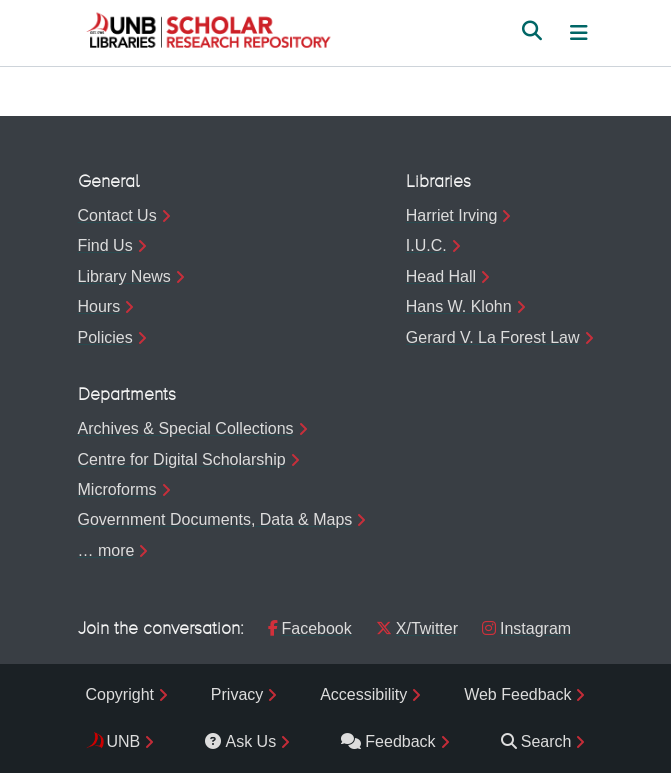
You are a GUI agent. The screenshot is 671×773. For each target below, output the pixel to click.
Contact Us (117, 215)
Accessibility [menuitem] (363, 694)
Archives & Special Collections (186, 428)
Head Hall (441, 276)
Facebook (310, 628)
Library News (124, 276)
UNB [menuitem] (124, 741)
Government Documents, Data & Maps (215, 519)
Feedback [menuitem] (388, 741)
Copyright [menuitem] (120, 694)
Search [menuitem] (536, 741)
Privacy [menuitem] (237, 694)
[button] (208, 33)
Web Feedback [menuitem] (517, 694)
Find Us (105, 245)
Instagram (526, 628)
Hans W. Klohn (459, 306)
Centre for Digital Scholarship (182, 459)
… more (106, 550)
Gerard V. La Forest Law (493, 337)
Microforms (117, 489)
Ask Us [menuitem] (240, 741)
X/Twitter (417, 628)
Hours (99, 306)
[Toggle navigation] (579, 33)
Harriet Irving (452, 215)
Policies (105, 337)
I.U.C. (426, 245)
